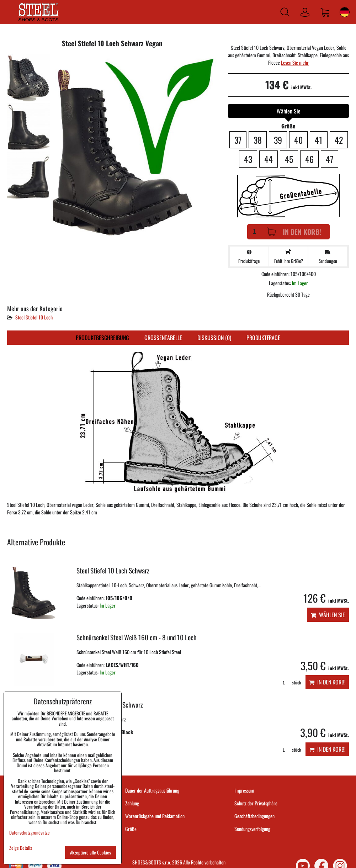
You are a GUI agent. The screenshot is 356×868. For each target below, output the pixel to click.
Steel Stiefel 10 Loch (34, 317)
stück (289, 682)
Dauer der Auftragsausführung (152, 790)
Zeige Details (21, 848)
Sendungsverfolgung (252, 829)
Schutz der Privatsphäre (256, 803)
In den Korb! (294, 232)
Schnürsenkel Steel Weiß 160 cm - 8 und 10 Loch (137, 637)
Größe (131, 829)
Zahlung (132, 803)
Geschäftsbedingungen (254, 816)
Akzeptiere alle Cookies (91, 852)
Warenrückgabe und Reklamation (155, 816)
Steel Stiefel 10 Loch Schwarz (113, 570)
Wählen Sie (328, 615)
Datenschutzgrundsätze (30, 832)
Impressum (244, 790)
